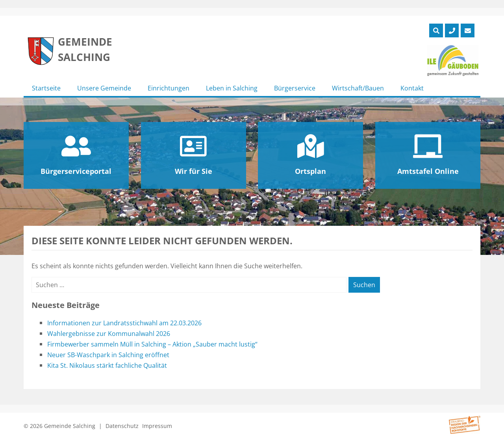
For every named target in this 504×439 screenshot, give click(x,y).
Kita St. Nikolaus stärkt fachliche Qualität (107, 365)
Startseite (46, 88)
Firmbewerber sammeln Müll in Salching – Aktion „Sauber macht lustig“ (152, 344)
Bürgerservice (295, 88)
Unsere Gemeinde (104, 88)
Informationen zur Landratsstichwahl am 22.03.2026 (124, 323)
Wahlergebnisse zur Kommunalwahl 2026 (109, 334)
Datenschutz (122, 426)
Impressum (157, 426)
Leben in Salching (232, 88)
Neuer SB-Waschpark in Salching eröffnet (108, 355)
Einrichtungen (169, 88)
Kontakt (412, 88)
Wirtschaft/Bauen (358, 88)
